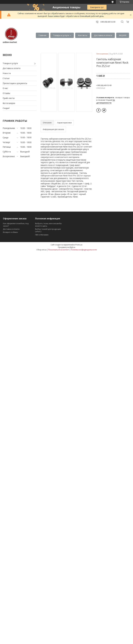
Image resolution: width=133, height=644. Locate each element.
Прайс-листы (9, 98)
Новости (7, 73)
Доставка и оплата (103, 35)
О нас (5, 88)
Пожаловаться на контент (59, 250)
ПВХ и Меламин (42, 235)
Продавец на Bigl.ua (67, 247)
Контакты (83, 35)
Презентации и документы (15, 83)
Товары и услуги (61, 35)
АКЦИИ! (123, 35)
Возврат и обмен (10, 232)
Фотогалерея (9, 103)
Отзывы (6, 93)
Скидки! (6, 108)
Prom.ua (79, 245)
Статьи (6, 78)
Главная (42, 35)
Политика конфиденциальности (84, 250)
